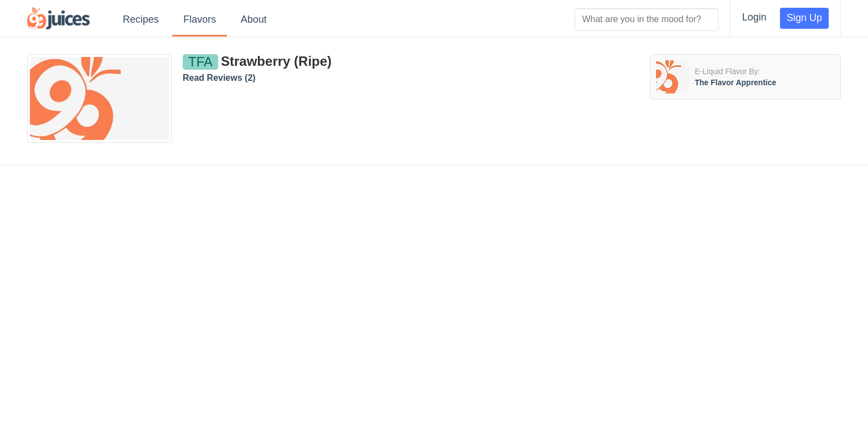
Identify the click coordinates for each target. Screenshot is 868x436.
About (254, 19)
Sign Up (804, 18)
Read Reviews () (219, 78)
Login (754, 17)
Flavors (200, 19)
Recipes (141, 19)
